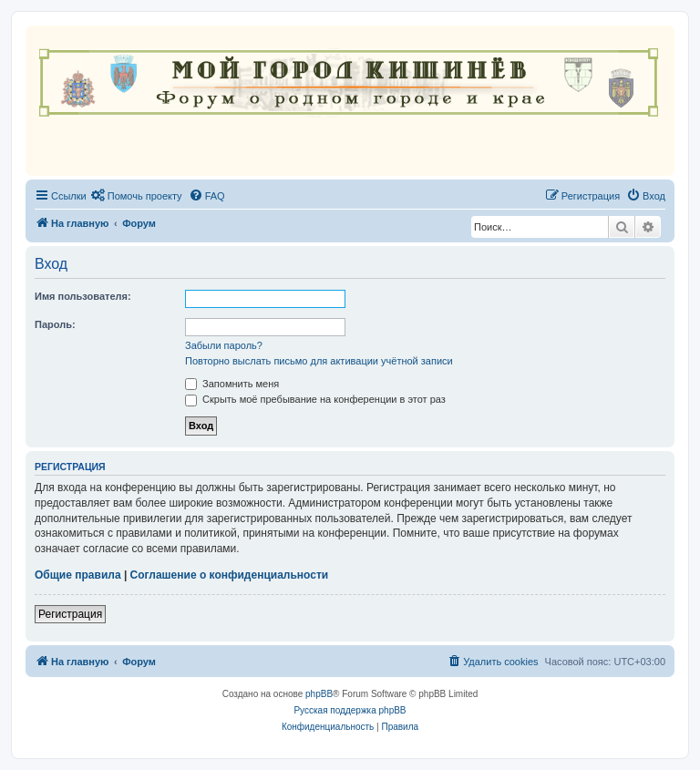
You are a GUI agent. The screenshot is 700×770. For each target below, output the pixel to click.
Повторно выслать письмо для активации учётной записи (319, 361)
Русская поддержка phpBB (350, 710)
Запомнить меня (232, 384)
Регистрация (70, 614)
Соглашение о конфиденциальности (230, 575)
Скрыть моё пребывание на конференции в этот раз (315, 399)
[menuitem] (137, 196)
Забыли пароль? (224, 345)
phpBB (319, 694)
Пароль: (55, 324)
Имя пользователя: (83, 296)
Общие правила (78, 575)
